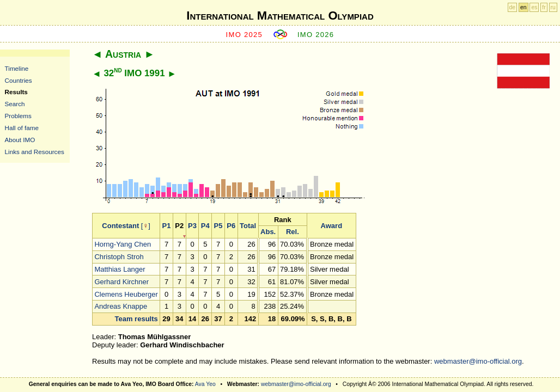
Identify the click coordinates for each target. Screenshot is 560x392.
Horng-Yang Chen (123, 244)
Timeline (17, 68)
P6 (231, 226)
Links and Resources (35, 152)
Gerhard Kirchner (121, 282)
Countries (19, 80)
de (513, 7)
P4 (205, 226)
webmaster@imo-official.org (478, 361)
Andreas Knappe (121, 306)
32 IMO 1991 (134, 73)
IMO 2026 (316, 35)
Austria (123, 54)
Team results (136, 319)
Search (15, 104)
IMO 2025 (245, 35)
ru (553, 7)
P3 (192, 226)
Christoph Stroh (119, 257)
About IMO (20, 140)
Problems (18, 116)
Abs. (268, 232)
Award (332, 226)
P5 (218, 226)
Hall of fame (22, 128)
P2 (179, 226)
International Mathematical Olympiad (280, 16)
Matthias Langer (120, 269)
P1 (167, 226)
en (524, 7)
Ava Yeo (205, 384)
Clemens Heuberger (126, 294)
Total (248, 226)
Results (16, 92)
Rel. (293, 232)
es (534, 7)
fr (544, 7)
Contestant (120, 226)
